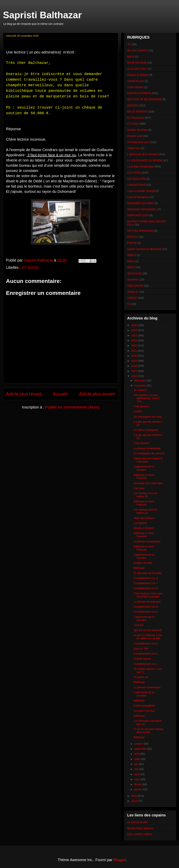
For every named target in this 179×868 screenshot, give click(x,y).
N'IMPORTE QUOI (138, 215)
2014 (135, 801)
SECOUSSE (134, 273)
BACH (131, 57)
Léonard (138, 625)
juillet (138, 759)
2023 (135, 340)
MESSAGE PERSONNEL (142, 209)
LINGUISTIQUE (136, 185)
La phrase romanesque (141, 167)
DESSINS (133, 105)
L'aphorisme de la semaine (143, 154)
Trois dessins (141, 406)
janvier (138, 789)
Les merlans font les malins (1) (145, 511)
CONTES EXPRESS (139, 93)
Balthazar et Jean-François (144, 477)
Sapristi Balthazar (42, 15)
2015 (135, 796)
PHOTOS (133, 237)
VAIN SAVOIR (135, 286)
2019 (135, 361)
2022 (135, 346)
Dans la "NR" (141, 649)
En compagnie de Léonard (149, 453)
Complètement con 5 (146, 607)
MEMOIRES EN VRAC (140, 203)
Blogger (120, 860)
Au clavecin (140, 390)
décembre (140, 381)
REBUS (132, 255)
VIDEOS (132, 298)
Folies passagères (144, 706)
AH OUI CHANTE (137, 50)
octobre (139, 744)
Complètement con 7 (146, 583)
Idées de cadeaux (144, 518)
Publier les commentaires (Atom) (72, 407)
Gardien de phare (137, 130)
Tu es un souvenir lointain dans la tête (149, 731)
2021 (135, 351)
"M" (129, 44)
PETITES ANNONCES (140, 231)
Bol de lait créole (137, 63)
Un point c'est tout (144, 711)
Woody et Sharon (144, 528)
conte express (135, 87)
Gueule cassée (142, 659)
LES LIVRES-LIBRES (140, 834)
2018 (135, 366)
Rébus (131, 261)
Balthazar (139, 568)
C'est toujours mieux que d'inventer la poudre (148, 595)
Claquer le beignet (138, 75)
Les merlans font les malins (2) (145, 495)
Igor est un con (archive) (148, 630)
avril (137, 774)
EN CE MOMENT (137, 112)
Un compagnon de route (148, 417)
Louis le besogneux (138, 197)
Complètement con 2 (146, 654)
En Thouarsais (136, 118)
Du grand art (141, 677)
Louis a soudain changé (141, 191)
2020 (135, 356)
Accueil (60, 394)
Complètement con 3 (146, 644)
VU (129, 304)
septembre (141, 749)
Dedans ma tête (143, 563)
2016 (135, 376)
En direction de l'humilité (148, 573)
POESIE (132, 243)
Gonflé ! (138, 411)
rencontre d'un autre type (148, 483)
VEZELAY (133, 292)
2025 (135, 330)
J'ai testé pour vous (138, 142)
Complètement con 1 (146, 664)
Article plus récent (24, 394)
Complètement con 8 (146, 578)
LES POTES (134, 173)
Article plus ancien (97, 394)
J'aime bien (134, 148)
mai (137, 769)
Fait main (139, 488)
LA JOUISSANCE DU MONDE (145, 160)
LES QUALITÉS (136, 179)
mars (138, 779)
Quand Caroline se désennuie (144, 249)
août (137, 754)
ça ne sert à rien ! (137, 69)
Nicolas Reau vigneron (140, 828)
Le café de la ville (137, 822)
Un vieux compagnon (146, 430)
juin (137, 764)
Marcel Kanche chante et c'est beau (148, 460)
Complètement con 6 (146, 588)
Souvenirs (133, 280)
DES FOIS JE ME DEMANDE (144, 99)
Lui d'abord (140, 523)
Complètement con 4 (146, 612)
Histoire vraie (135, 136)
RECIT (131, 267)
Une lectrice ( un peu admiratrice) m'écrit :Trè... (146, 398)
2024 (135, 335)
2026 (135, 325)
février (138, 784)
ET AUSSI (30, 267)
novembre (140, 386)
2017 (135, 371)
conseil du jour (136, 81)
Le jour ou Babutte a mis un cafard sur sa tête (148, 637)
